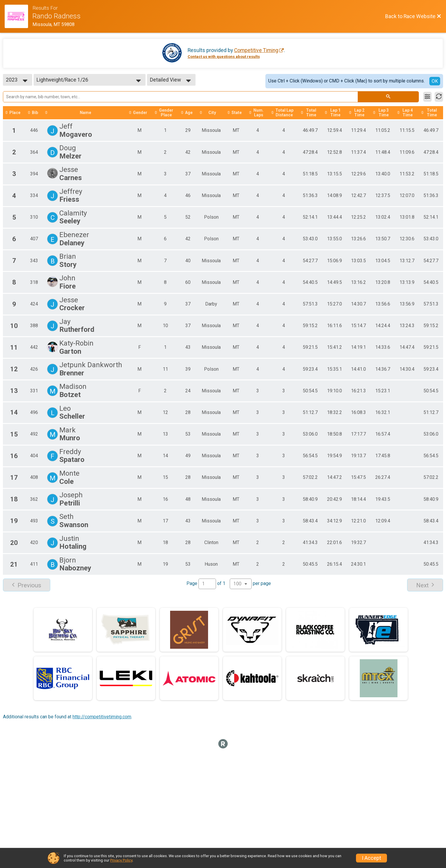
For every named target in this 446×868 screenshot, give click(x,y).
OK (435, 81)
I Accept (371, 858)
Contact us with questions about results (224, 57)
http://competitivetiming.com (102, 722)
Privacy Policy (121, 860)
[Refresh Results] (439, 97)
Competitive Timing (256, 50)
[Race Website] (19, 16)
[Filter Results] (427, 97)
